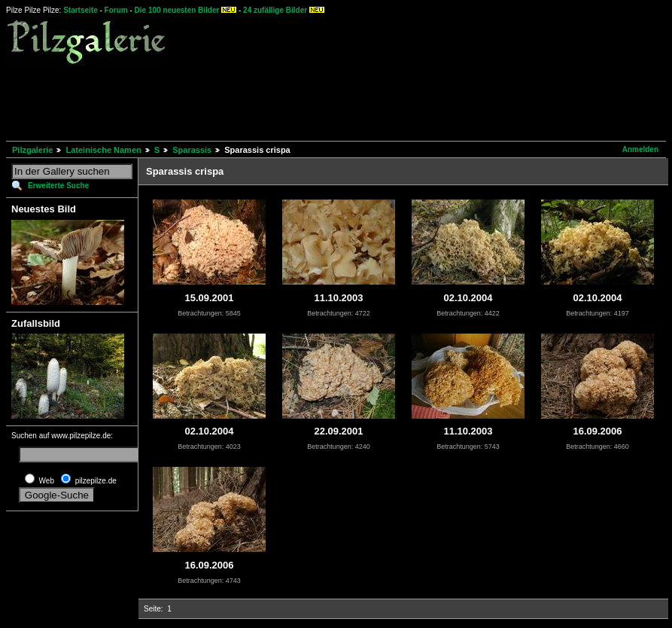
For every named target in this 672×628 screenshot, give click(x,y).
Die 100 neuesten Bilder (177, 10)
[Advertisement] (280, 101)
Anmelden (640, 149)
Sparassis (192, 150)
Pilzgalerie (32, 150)
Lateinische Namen (103, 150)
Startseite (81, 10)
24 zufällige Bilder (275, 10)
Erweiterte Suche (58, 186)
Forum (116, 10)
